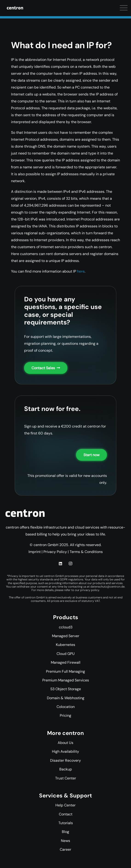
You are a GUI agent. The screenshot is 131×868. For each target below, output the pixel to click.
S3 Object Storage (66, 689)
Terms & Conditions (86, 552)
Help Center (65, 805)
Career (65, 849)
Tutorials (66, 823)
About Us (65, 743)
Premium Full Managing (65, 671)
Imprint (35, 552)
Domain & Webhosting (66, 698)
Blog (65, 832)
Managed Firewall (66, 662)
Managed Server (66, 636)
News (65, 841)
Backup (66, 769)
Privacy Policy (55, 552)
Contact (66, 814)
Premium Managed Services (66, 680)
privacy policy (90, 590)
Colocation (66, 707)
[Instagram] (71, 564)
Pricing (65, 715)
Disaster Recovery (65, 760)
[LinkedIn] (60, 564)
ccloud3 (66, 627)
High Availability (65, 751)
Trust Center (66, 778)
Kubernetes (65, 645)
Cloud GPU (66, 654)
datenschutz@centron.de (107, 587)
